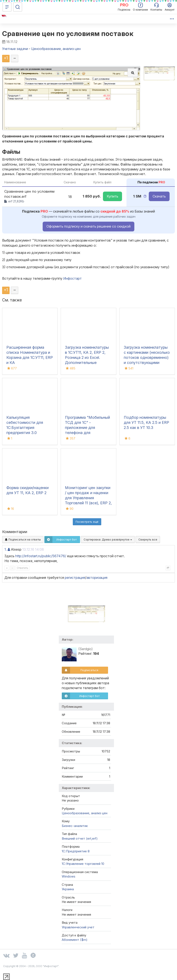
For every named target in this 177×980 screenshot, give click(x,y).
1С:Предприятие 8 (76, 851)
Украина (68, 889)
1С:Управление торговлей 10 (83, 864)
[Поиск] (18, 7)
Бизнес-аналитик (75, 826)
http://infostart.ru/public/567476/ (41, 556)
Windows (69, 876)
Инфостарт (72, 278)
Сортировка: (108, 539)
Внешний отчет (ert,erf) (80, 838)
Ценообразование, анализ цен (85, 813)
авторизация (97, 578)
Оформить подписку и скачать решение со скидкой (88, 226)
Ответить (22, 568)
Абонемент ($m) (75, 940)
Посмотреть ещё (87, 522)
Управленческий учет (78, 927)
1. (6, 549)
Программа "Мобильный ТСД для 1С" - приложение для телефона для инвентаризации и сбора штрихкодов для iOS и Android (87, 433)
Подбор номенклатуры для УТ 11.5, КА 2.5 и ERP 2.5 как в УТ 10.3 (146, 422)
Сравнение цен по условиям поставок (68, 34)
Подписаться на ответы (23, 539)
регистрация (75, 578)
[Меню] (7, 7)
